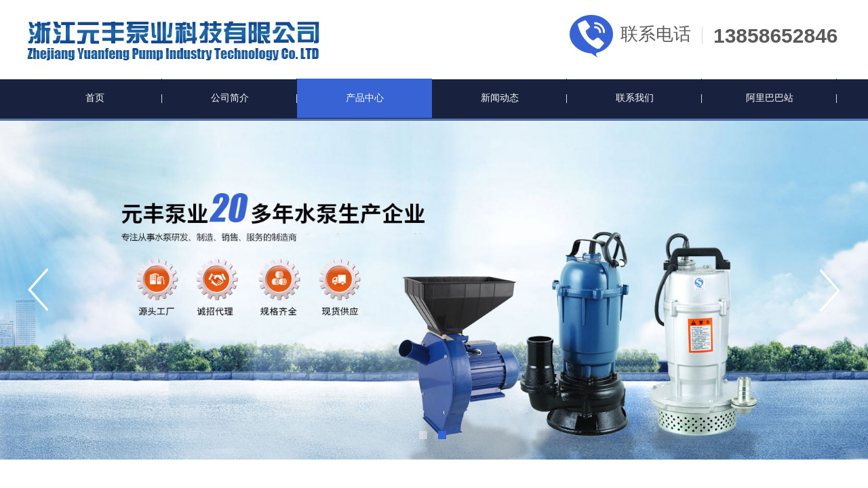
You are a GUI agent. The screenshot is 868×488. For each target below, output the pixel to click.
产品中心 (365, 98)
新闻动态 (500, 98)
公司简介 (230, 98)
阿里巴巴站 (770, 98)
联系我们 (635, 98)
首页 (95, 98)
